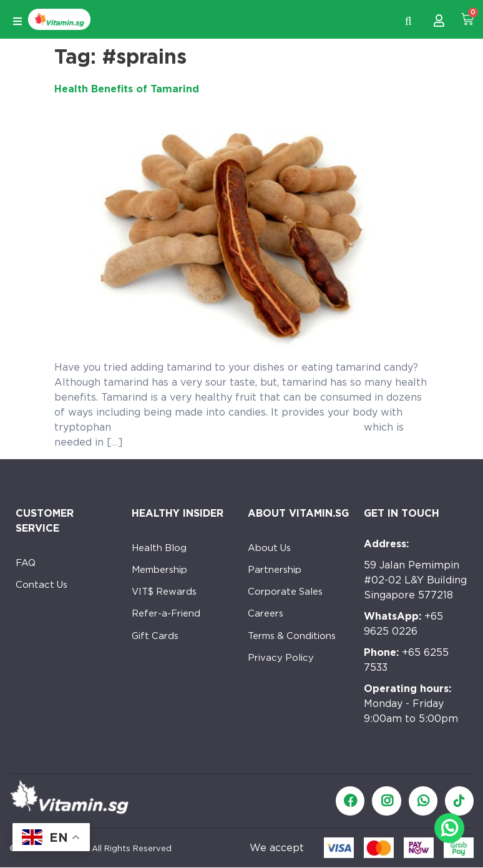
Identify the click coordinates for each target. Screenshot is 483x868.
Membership (163, 574)
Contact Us (43, 589)
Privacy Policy (282, 674)
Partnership (277, 574)
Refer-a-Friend (169, 624)
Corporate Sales (289, 599)
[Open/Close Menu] (17, 22)
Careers (267, 624)
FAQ (27, 564)
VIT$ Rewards (167, 599)
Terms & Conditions (296, 649)
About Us (271, 549)
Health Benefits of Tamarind (127, 89)
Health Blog (162, 549)
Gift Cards (157, 649)
